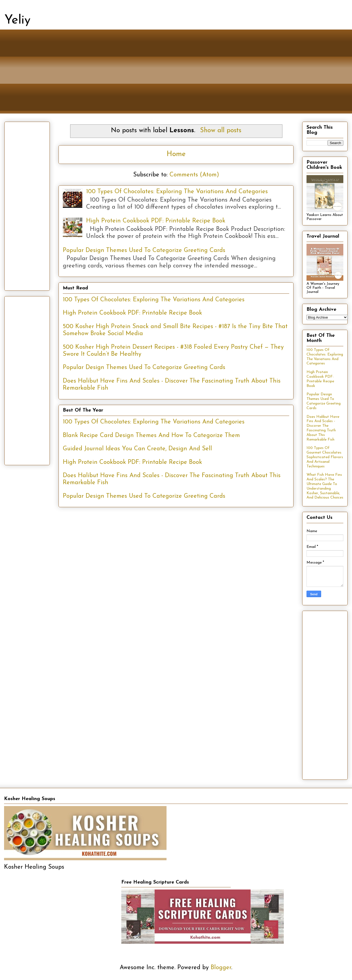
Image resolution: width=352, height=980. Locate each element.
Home (176, 154)
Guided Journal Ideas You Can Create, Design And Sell (137, 449)
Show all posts (221, 131)
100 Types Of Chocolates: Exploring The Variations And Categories (177, 192)
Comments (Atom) (194, 175)
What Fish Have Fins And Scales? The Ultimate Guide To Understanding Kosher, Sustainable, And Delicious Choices (325, 486)
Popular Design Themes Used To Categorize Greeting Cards (144, 250)
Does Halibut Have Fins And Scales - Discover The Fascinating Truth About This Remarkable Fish (323, 428)
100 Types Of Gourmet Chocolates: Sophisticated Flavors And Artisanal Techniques (325, 457)
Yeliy (17, 20)
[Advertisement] (171, 76)
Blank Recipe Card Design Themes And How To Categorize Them (151, 436)
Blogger (221, 968)
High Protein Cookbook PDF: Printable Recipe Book (156, 221)
